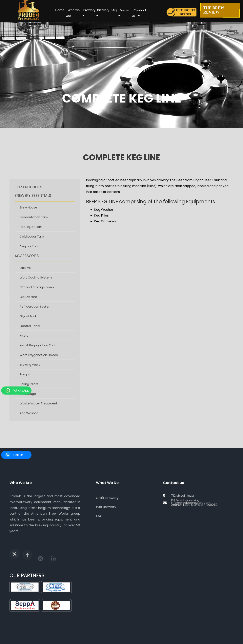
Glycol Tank (28, 322)
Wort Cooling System (36, 283)
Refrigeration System (36, 312)
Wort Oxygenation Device (39, 361)
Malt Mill (25, 273)
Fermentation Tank (34, 223)
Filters (24, 341)
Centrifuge (28, 399)
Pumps (25, 380)
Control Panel (30, 331)
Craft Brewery (107, 498)
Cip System (28, 302)
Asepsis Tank (29, 252)
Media (125, 10)
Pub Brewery (106, 507)
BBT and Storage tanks (37, 293)
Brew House (28, 213)
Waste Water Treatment (38, 409)
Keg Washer (29, 419)
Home (60, 10)
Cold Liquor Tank (32, 242)
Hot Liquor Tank (31, 232)
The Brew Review (220, 10)
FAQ (114, 10)
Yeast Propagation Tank (38, 351)
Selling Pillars (29, 390)
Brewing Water (31, 370)
